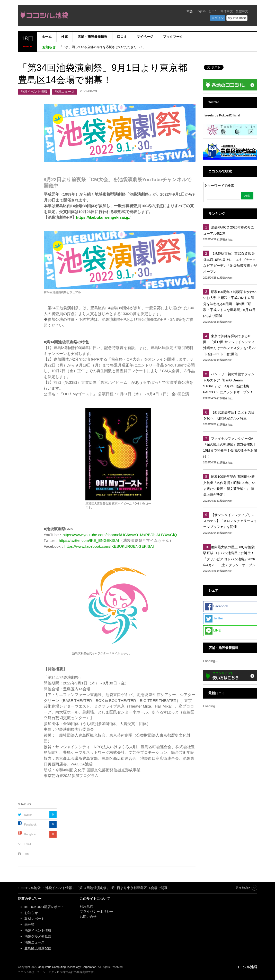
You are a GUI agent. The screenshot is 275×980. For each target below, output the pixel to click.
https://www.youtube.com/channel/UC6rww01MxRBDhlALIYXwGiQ (120, 535)
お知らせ (31, 913)
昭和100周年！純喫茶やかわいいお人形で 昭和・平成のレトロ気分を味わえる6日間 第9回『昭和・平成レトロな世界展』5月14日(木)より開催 (230, 304)
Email (28, 844)
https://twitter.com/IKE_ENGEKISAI (89, 540)
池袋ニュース (65, 92)
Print (27, 854)
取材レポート (34, 919)
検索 (65, 37)
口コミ (122, 37)
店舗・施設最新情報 (92, 37)
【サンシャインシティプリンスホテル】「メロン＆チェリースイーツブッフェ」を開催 (230, 521)
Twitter (28, 815)
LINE (213, 631)
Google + (30, 834)
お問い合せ (88, 917)
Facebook (30, 825)
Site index (243, 887)
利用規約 (86, 906)
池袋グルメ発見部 (38, 936)
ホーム (47, 37)
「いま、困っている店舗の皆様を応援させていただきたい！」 (103, 47)
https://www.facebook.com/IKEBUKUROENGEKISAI (109, 546)
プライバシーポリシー (97, 912)
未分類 (29, 925)
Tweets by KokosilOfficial (222, 115)
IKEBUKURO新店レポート (44, 907)
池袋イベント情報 (34, 92)
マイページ (145, 37)
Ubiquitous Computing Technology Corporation (67, 967)
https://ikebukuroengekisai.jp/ (103, 217)
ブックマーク (173, 37)
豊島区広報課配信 (38, 948)
